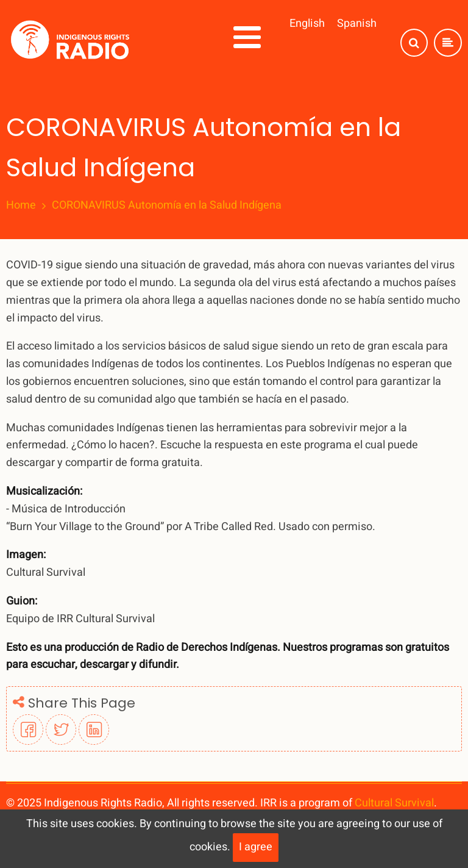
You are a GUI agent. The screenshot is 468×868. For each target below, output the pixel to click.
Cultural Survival (394, 803)
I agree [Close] (256, 847)
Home (21, 206)
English (307, 23)
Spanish (357, 23)
